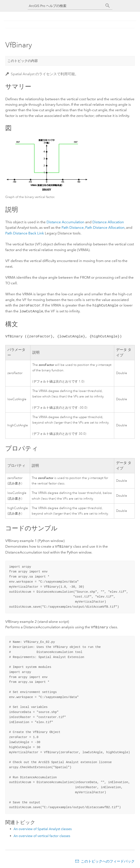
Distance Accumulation (65, 222)
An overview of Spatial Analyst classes (43, 827)
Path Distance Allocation (105, 227)
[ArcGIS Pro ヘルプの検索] (66, 6)
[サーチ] (108, 6)
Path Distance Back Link (25, 233)
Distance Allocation (108, 222)
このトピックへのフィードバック (108, 860)
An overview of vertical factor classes (42, 834)
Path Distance (73, 227)
